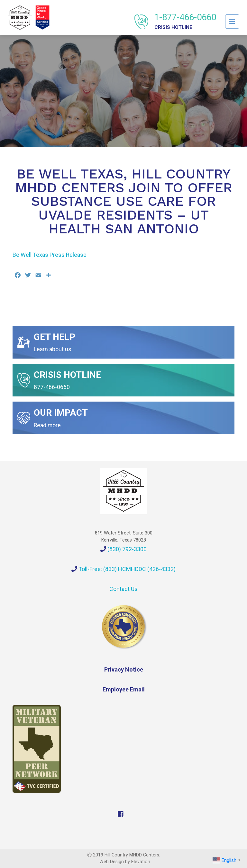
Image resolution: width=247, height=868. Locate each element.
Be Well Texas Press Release (50, 255)
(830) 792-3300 (123, 549)
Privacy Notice (124, 669)
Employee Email (124, 689)
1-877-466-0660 (185, 21)
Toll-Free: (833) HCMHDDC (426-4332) (123, 569)
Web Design (112, 862)
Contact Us (123, 589)
